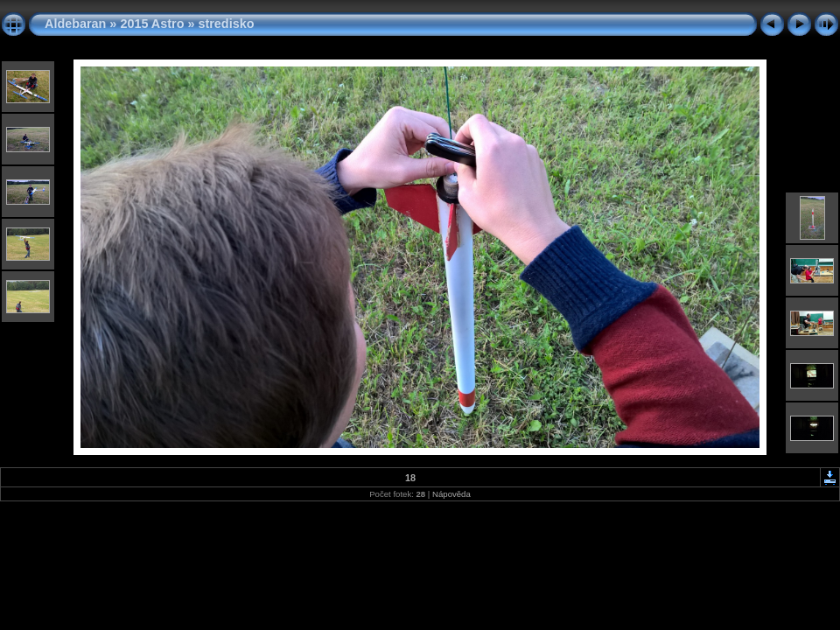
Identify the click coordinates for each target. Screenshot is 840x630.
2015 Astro (152, 24)
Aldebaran (75, 24)
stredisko (226, 24)
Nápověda (451, 494)
